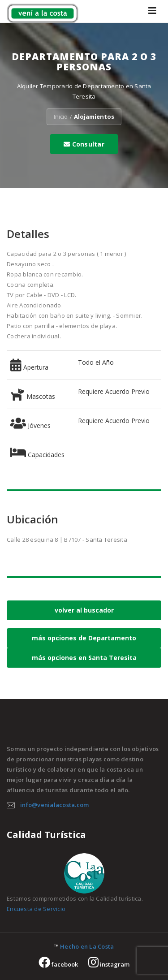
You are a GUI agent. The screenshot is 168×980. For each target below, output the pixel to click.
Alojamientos (94, 117)
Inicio (61, 117)
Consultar (84, 144)
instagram (109, 964)
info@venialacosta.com (54, 805)
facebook (58, 964)
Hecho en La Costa (87, 946)
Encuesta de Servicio (36, 909)
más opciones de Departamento (84, 638)
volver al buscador (84, 610)
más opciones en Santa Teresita (84, 658)
